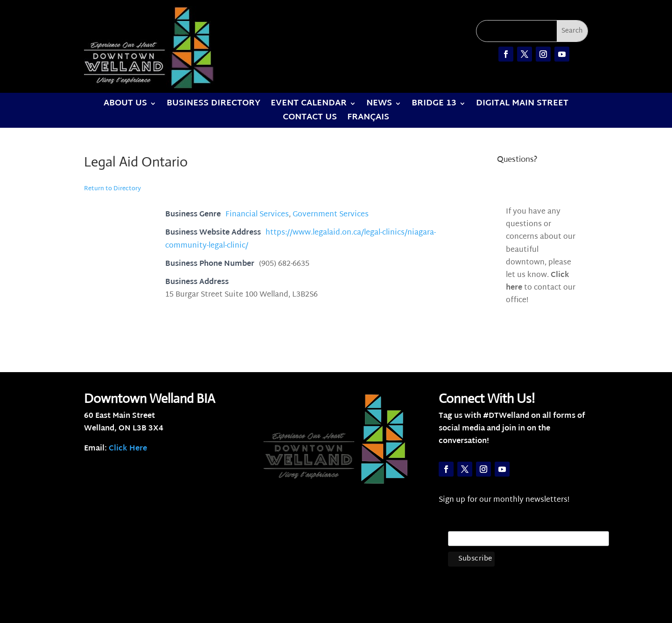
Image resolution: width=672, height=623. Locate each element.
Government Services (331, 215)
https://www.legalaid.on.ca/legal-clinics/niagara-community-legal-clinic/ (301, 239)
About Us (125, 105)
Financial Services (257, 215)
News (379, 105)
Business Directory (213, 105)
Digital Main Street (522, 105)
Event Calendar (309, 105)
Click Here (128, 449)
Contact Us (310, 119)
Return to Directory (112, 189)
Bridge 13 (434, 105)
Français (368, 119)
